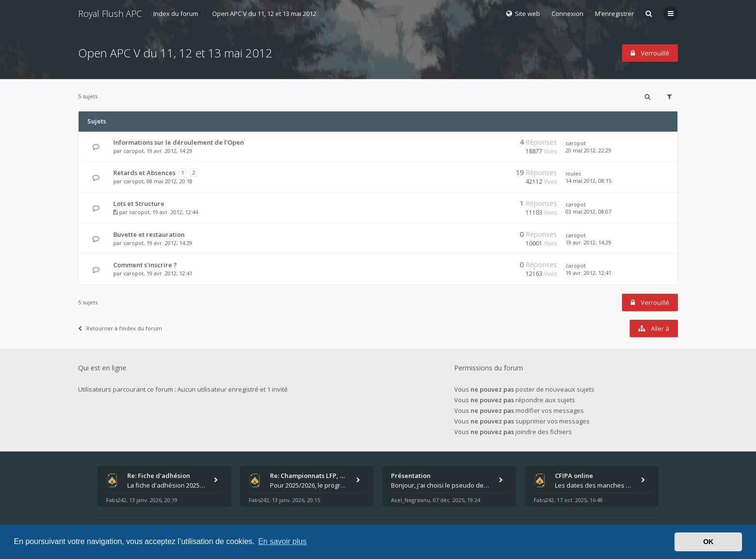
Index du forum (176, 14)
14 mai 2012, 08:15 (588, 181)
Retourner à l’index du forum (120, 328)
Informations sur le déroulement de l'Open (179, 142)
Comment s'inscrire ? (145, 265)
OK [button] (708, 542)
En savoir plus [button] (282, 541)
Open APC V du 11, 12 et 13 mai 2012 (264, 14)
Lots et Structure (139, 204)
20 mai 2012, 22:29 (588, 150)
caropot (134, 151)
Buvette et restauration (149, 234)
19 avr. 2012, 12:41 (588, 273)
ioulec (574, 173)
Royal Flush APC (110, 14)
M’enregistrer (614, 14)
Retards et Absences (144, 173)
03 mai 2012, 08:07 (588, 211)
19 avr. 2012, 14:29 (588, 242)
